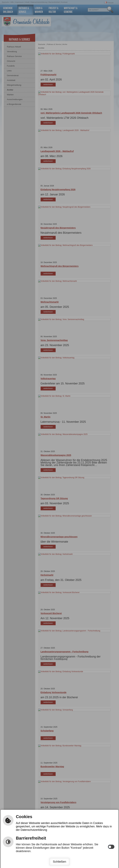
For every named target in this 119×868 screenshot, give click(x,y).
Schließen (59, 862)
